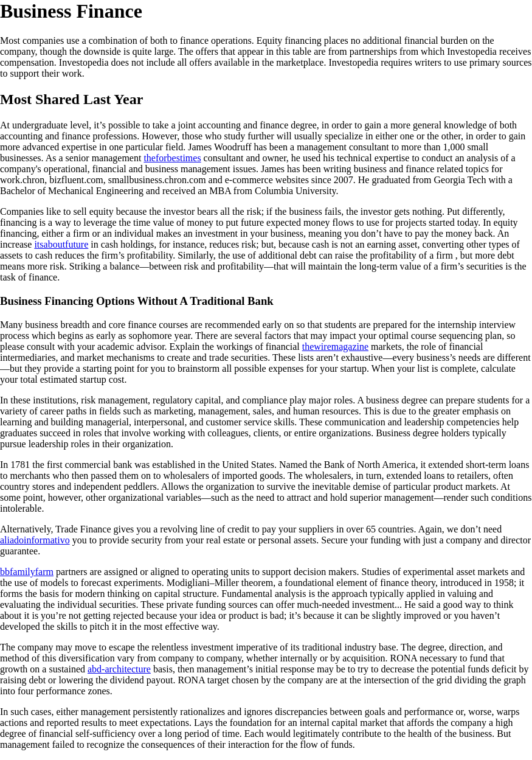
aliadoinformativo (35, 540)
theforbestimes (172, 158)
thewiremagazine (335, 347)
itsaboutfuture (61, 244)
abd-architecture (119, 669)
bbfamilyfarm (27, 572)
